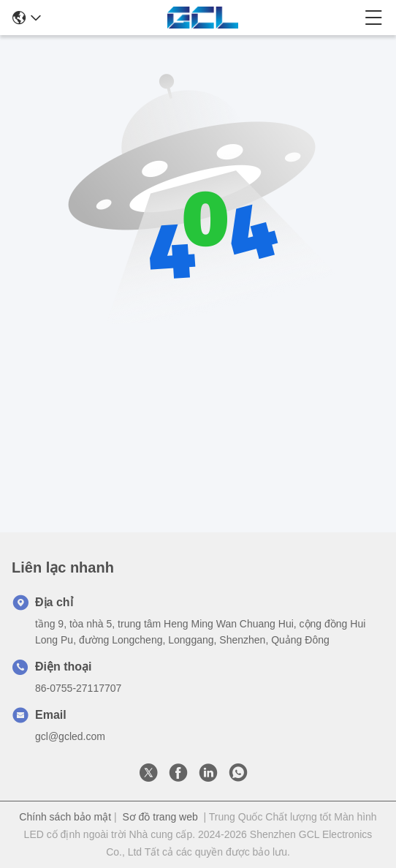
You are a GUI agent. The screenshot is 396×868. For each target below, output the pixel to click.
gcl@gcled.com (70, 736)
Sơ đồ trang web (160, 817)
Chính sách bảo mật (65, 817)
